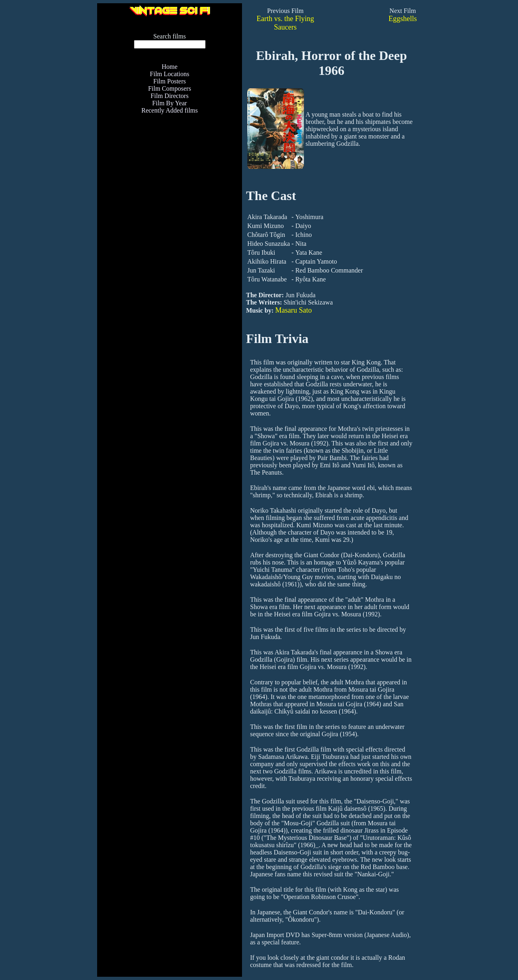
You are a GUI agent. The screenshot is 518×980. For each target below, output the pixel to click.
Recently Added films (170, 110)
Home (169, 67)
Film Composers (170, 88)
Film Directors (170, 96)
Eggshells (403, 19)
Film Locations (169, 74)
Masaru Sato (293, 310)
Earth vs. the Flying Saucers (285, 23)
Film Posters (170, 81)
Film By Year (170, 103)
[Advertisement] (170, 242)
